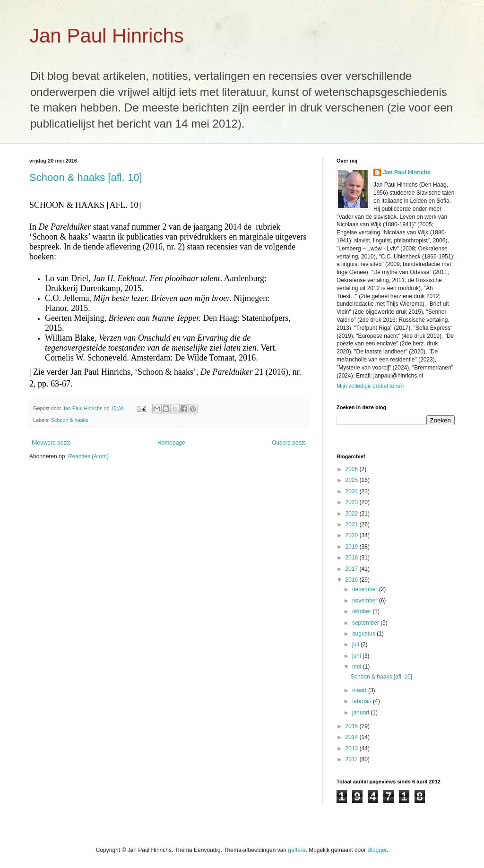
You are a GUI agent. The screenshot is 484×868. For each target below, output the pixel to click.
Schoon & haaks (70, 420)
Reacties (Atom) (88, 456)
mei (358, 667)
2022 (353, 514)
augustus (364, 634)
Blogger (377, 850)
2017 (353, 569)
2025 (353, 480)
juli (356, 645)
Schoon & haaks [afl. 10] (86, 177)
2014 (353, 737)
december (366, 589)
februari (363, 701)
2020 (353, 535)
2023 (353, 502)
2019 (353, 547)
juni (357, 656)
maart (360, 690)
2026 (353, 469)
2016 (353, 580)
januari (361, 713)
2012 (353, 759)
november (366, 601)
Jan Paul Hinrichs (107, 36)
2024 (353, 491)
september (366, 623)
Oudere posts (289, 443)
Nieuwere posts (51, 443)
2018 (353, 558)
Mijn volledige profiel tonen (370, 386)
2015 (353, 726)
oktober (362, 611)
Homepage (171, 443)
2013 (353, 748)
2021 (353, 524)
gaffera (297, 850)
